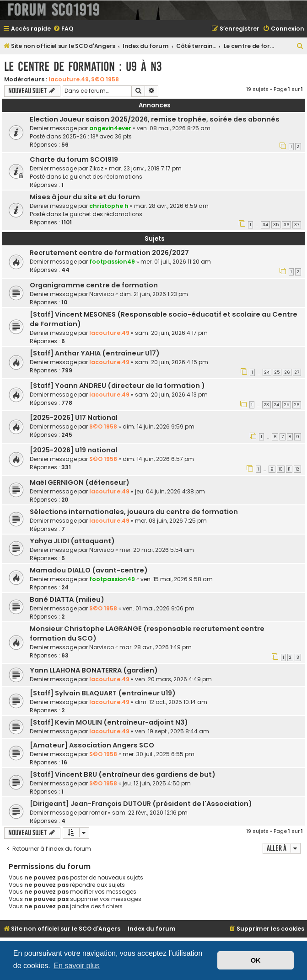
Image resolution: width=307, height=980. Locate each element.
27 (297, 372)
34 (265, 225)
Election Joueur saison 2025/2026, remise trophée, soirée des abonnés (155, 119)
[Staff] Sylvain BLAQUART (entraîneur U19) (103, 693)
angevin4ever (110, 128)
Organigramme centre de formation (94, 285)
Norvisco (102, 294)
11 (289, 469)
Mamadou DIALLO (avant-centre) (89, 570)
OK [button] (256, 960)
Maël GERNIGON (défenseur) (80, 482)
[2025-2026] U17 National (74, 418)
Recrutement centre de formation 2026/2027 (109, 253)
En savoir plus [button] (77, 966)
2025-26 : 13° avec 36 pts (97, 136)
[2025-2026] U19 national (73, 450)
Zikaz (96, 168)
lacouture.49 (69, 79)
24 (267, 372)
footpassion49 (112, 262)
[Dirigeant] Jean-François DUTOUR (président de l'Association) (141, 804)
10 (281, 469)
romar (98, 813)
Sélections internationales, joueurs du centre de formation (134, 512)
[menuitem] (63, 29)
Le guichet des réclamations (102, 177)
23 (267, 405)
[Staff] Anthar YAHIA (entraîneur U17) (95, 353)
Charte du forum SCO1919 (74, 159)
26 (287, 372)
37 (297, 225)
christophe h (109, 206)
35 (276, 225)
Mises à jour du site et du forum (85, 197)
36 (286, 225)
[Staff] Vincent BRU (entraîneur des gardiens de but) (123, 774)
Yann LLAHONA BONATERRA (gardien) (94, 670)
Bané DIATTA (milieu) (67, 599)
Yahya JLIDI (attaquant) (72, 541)
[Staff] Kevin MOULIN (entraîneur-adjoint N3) (109, 722)
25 (277, 372)
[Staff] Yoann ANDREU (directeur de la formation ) (117, 386)
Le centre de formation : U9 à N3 (83, 66)
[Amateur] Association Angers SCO (92, 745)
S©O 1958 (105, 79)
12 (297, 469)
